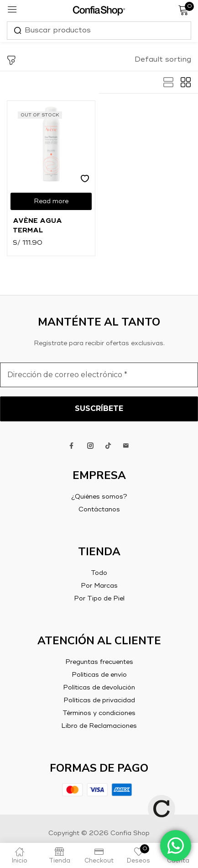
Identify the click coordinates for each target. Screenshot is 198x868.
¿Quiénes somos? (99, 497)
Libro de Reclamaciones (99, 726)
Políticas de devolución (99, 688)
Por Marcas (99, 586)
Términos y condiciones (99, 713)
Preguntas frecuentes (99, 662)
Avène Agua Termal (37, 226)
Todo (99, 573)
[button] (163, 60)
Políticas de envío (99, 675)
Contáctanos (99, 510)
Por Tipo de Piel (99, 599)
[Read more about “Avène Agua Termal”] (51, 201)
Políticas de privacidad (99, 700)
